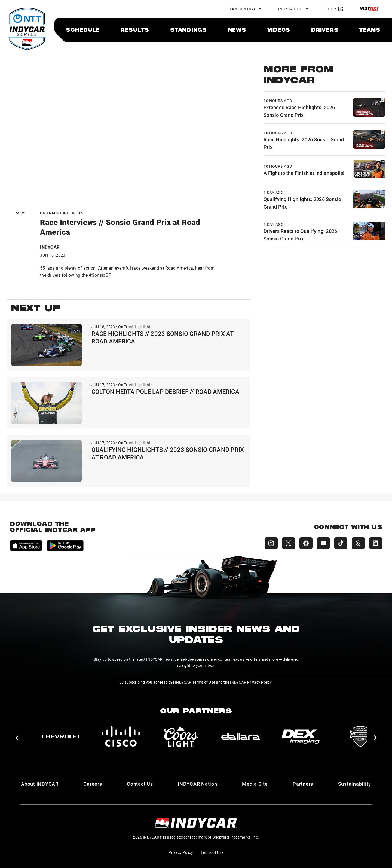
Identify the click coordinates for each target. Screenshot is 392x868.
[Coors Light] (181, 736)
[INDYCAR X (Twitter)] (289, 543)
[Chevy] (61, 736)
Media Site (255, 784)
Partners (303, 784)
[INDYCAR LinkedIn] (376, 543)
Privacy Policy (181, 852)
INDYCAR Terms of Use (195, 682)
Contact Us (140, 784)
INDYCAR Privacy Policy (251, 682)
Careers (93, 784)
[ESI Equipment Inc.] (360, 736)
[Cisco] (121, 736)
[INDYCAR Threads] (358, 543)
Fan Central (243, 9)
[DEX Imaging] (301, 736)
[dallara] (241, 736)
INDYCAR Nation (197, 784)
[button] (17, 738)
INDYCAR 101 (291, 9)
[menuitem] (83, 30)
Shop (334, 9)
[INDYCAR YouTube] (323, 543)
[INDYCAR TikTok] (341, 543)
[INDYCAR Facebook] (306, 543)
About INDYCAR (40, 784)
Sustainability (355, 784)
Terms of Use (212, 852)
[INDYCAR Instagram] (271, 543)
